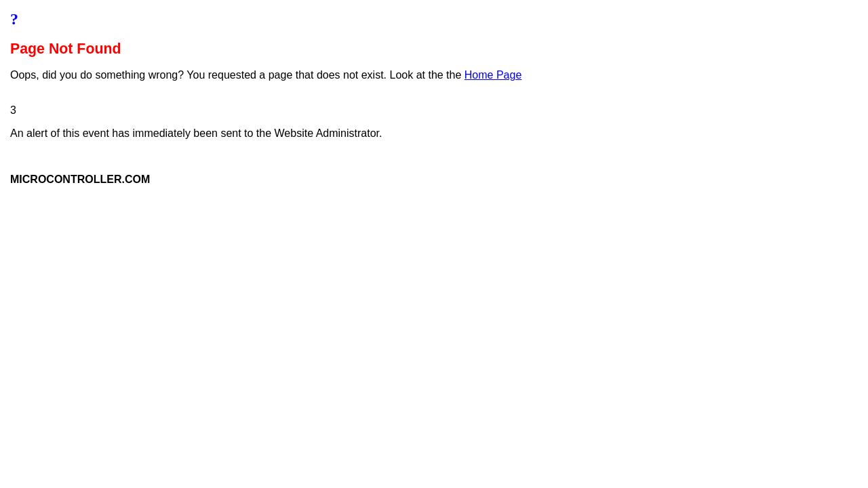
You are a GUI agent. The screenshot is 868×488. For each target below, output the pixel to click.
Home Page (493, 75)
